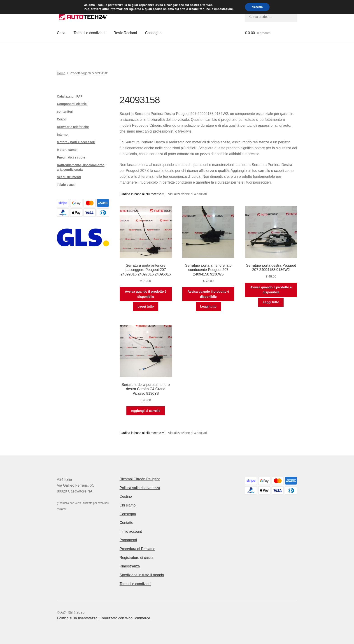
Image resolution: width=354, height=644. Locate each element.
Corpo (62, 119)
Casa (61, 33)
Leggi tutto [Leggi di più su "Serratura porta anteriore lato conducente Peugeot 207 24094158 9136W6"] (208, 306)
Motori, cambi (67, 150)
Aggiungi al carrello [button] (146, 411)
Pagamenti (128, 540)
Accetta (257, 7)
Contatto (126, 523)
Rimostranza (130, 566)
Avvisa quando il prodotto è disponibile (146, 294)
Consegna (153, 33)
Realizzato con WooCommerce (125, 618)
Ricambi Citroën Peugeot (140, 479)
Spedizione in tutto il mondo (142, 575)
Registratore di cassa (137, 558)
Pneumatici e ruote (71, 157)
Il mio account (131, 531)
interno (62, 135)
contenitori (65, 112)
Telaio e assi (66, 185)
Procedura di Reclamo (137, 549)
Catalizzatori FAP (70, 96)
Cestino (126, 496)
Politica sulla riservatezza (140, 488)
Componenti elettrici (72, 104)
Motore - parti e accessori (76, 142)
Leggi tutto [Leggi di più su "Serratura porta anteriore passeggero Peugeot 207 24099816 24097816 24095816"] (146, 306)
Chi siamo (128, 505)
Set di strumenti (69, 177)
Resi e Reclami (125, 33)
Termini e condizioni (90, 33)
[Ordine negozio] (142, 194)
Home (61, 73)
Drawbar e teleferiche (73, 127)
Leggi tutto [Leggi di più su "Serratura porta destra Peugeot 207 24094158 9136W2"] (271, 302)
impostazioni (223, 9)
